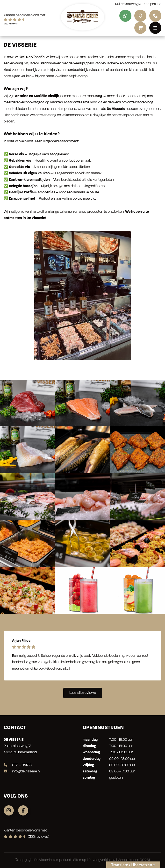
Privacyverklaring (102, 860)
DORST (145, 860)
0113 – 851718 (18, 765)
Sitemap (80, 860)
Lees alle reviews (83, 693)
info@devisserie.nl (22, 772)
